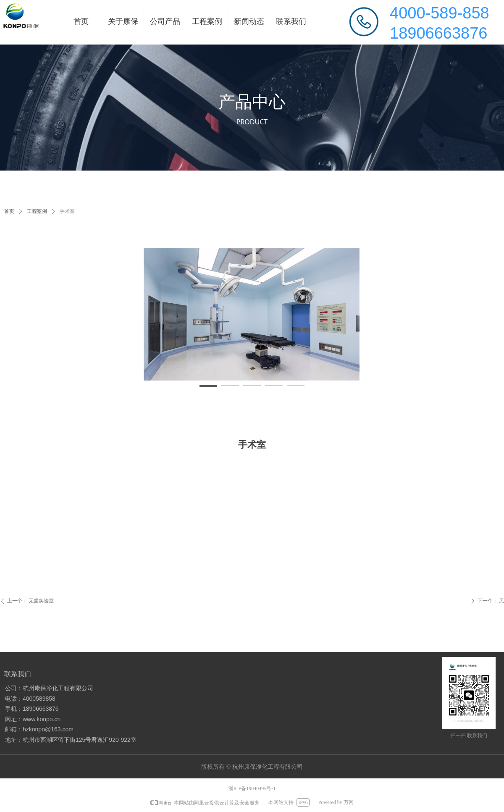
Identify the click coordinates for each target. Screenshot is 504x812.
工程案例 (37, 211)
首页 (9, 211)
